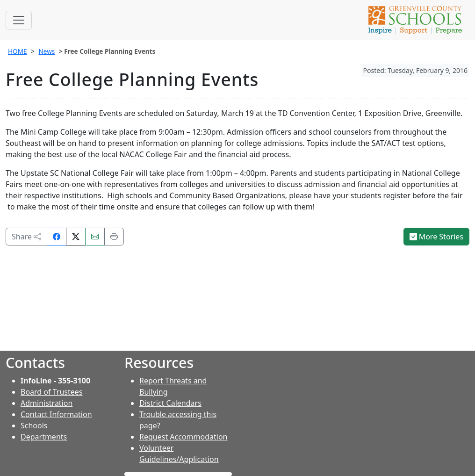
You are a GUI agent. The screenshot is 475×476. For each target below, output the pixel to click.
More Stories (437, 237)
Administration (47, 403)
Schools (34, 426)
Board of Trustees (51, 392)
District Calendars (170, 403)
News (47, 51)
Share (26, 237)
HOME (18, 51)
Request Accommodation (183, 437)
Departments (44, 437)
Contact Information (56, 414)
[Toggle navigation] (19, 20)
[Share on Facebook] (57, 237)
